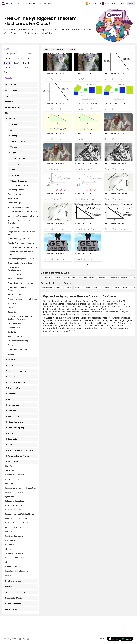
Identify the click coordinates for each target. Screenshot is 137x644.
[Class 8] (126, 288)
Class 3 (7, 58)
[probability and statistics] (118, 277)
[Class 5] (97, 288)
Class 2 (31, 54)
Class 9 (7, 68)
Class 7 (16, 63)
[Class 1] (59, 288)
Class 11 (27, 68)
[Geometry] (46, 277)
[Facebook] (24, 639)
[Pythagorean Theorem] (54, 50)
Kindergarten (10, 54)
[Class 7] (116, 288)
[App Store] (113, 639)
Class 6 (7, 63)
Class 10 (17, 68)
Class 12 (7, 72)
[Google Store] (127, 639)
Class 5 (26, 58)
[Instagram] (28, 639)
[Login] (122, 3)
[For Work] (18, 3)
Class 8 (26, 63)
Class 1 (22, 54)
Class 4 (16, 58)
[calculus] (102, 277)
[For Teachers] (30, 3)
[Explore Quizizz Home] (7, 3)
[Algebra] (57, 277)
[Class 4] (87, 288)
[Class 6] (72, 50)
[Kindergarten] (47, 288)
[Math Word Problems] (87, 277)
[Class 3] (78, 288)
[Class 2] (68, 288)
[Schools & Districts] (46, 3)
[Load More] (88, 265)
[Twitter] (20, 639)
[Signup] (131, 3)
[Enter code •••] (110, 3)
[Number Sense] (70, 277)
